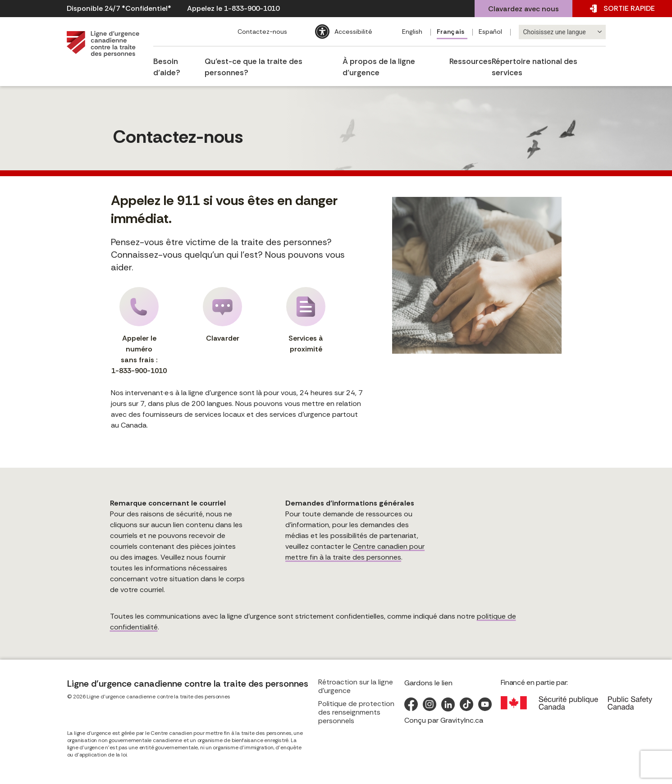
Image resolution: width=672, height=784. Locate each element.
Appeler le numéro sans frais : (139, 332)
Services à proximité (306, 320)
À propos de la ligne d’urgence (397, 60)
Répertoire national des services (551, 60)
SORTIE (622, 9)
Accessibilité (352, 32)
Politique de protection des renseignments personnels (356, 712)
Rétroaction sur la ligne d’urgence (356, 686)
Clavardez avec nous (523, 9)
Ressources (472, 60)
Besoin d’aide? (178, 60)
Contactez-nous (261, 32)
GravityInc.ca (462, 720)
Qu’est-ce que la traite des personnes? (274, 60)
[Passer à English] (413, 32)
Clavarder (222, 315)
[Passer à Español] (492, 32)
